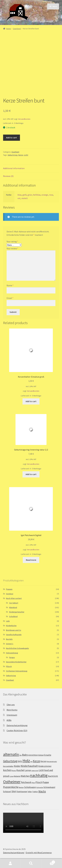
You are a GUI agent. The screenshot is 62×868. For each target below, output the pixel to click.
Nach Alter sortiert (14, 598)
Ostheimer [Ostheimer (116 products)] (12, 782)
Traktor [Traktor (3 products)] (35, 792)
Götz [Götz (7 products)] (20, 761)
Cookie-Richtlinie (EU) (17, 730)
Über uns (11, 705)
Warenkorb (48, 861)
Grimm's (10, 644)
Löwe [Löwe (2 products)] (12, 776)
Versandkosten (24, 119)
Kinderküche (11, 626)
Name (10, 285)
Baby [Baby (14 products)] (25, 755)
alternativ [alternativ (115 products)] (11, 754)
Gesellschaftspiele (14, 635)
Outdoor (10, 594)
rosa (51, 195)
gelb (25, 195)
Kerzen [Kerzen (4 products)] (43, 761)
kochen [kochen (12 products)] (7, 770)
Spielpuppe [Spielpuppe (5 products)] (22, 792)
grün (30, 195)
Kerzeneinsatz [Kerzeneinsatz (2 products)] (52, 761)
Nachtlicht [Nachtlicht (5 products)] (53, 776)
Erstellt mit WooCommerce (39, 853)
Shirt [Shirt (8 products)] (14, 791)
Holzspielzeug (12, 653)
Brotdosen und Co (14, 630)
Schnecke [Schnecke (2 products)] (40, 787)
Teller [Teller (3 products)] (30, 792)
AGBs (9, 720)
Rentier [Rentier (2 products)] (21, 787)
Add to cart (11, 138)
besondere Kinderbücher (16, 662)
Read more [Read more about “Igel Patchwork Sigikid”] (31, 560)
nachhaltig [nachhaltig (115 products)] (39, 775)
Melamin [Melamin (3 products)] (17, 776)
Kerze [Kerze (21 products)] (36, 761)
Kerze (21, 155)
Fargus (12, 657)
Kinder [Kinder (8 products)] (17, 766)
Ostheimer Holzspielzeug (17, 671)
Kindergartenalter (17, 612)
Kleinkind (13, 607)
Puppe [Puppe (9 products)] (46, 782)
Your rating (12, 241)
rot (19, 198)
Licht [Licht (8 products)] (41, 770)
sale (8, 621)
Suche (31, 863)
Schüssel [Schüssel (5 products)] (7, 792)
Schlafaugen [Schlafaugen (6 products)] (30, 787)
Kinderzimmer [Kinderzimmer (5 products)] (45, 766)
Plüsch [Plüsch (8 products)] (39, 782)
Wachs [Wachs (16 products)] (42, 791)
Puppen (9, 589)
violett (25, 198)
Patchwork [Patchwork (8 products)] (26, 782)
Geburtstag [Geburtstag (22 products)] (10, 761)
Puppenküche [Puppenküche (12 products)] (11, 787)
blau (20, 195)
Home (9, 29)
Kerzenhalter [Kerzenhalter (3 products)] (8, 766)
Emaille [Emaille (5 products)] (48, 755)
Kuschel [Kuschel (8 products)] (20, 770)
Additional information (14, 168)
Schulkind (13, 616)
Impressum (12, 715)
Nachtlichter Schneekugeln (17, 648)
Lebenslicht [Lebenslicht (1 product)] (35, 771)
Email (10, 298)
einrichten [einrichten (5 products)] (33, 755)
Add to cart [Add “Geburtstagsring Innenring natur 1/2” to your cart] (31, 474)
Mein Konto (12, 710)
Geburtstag (13, 155)
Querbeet (17, 29)
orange (45, 195)
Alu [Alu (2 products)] (21, 755)
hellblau (37, 195)
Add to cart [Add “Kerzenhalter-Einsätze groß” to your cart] (31, 401)
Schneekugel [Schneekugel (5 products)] (49, 787)
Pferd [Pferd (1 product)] (33, 783)
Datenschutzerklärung (17, 725)
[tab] (31, 168)
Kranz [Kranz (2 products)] (14, 770)
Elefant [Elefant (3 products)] (41, 755)
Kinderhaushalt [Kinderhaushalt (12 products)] (29, 766)
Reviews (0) (8, 176)
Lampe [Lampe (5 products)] (28, 770)
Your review (12, 248)
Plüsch (9, 666)
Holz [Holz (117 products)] (26, 761)
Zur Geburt (14, 603)
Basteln (9, 639)
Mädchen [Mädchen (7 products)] (25, 776)
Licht (26, 155)
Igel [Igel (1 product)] (31, 762)
